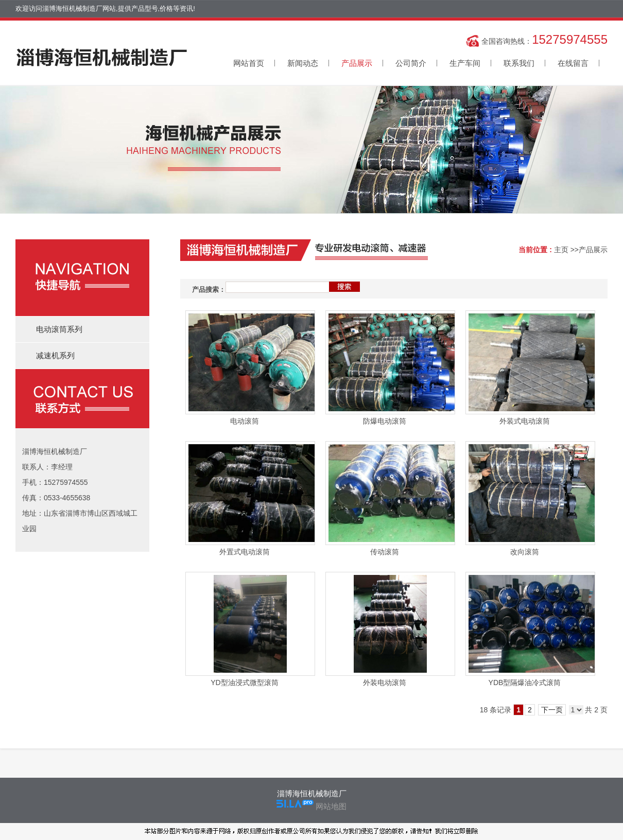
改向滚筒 (525, 552)
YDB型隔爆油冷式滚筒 (525, 682)
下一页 (552, 710)
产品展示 (593, 250)
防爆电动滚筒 (385, 421)
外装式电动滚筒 (525, 421)
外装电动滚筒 (385, 682)
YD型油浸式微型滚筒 (244, 682)
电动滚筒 (245, 421)
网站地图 (331, 806)
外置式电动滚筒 (245, 552)
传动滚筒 (385, 552)
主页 (561, 250)
